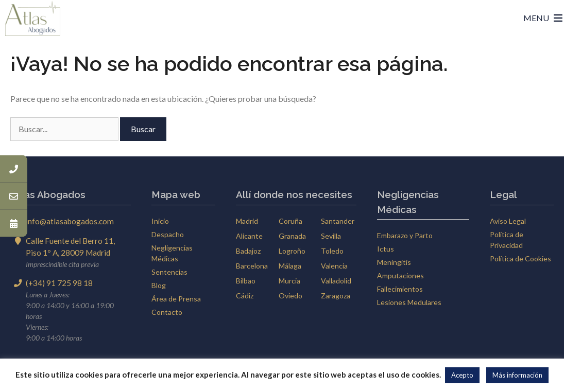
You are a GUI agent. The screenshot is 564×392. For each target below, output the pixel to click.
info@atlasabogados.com (70, 221)
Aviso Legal (508, 221)
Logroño (292, 251)
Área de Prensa (176, 299)
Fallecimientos (400, 289)
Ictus (386, 249)
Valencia (334, 266)
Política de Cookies (520, 259)
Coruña (290, 221)
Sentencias (169, 272)
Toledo (332, 251)
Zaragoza (336, 296)
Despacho (168, 234)
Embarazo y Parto (405, 235)
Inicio (160, 221)
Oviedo (290, 296)
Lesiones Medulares (409, 302)
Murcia (289, 281)
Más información (517, 375)
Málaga (290, 266)
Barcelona (252, 266)
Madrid (247, 221)
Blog (159, 285)
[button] (536, 18)
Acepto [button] (462, 375)
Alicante (249, 236)
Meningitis (394, 262)
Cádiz (245, 296)
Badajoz (248, 251)
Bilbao (246, 281)
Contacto (167, 312)
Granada (292, 236)
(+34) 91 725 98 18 (59, 283)
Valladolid (336, 281)
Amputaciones (400, 275)
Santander (338, 221)
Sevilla (331, 236)
